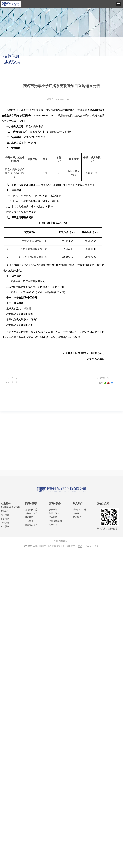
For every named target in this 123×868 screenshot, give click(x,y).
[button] (119, 4)
